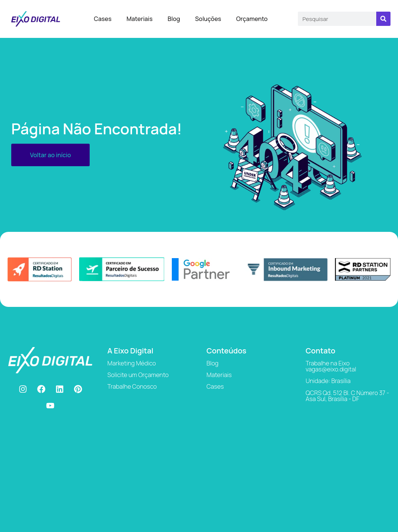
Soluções (208, 19)
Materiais (140, 19)
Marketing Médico (131, 363)
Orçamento (252, 19)
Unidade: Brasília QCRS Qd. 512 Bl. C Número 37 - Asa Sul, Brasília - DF (347, 390)
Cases (103, 19)
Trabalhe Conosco (132, 386)
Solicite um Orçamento (138, 375)
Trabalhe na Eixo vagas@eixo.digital (331, 366)
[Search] (383, 19)
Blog (174, 19)
